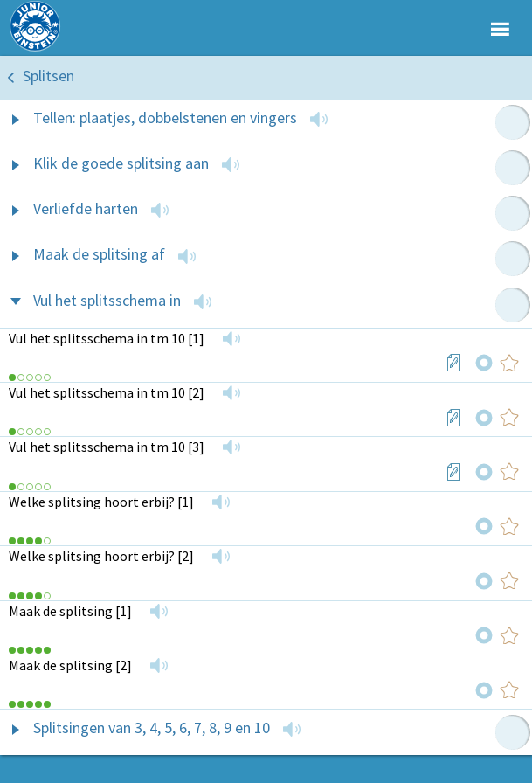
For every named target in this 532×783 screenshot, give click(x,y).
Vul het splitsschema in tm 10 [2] (107, 392)
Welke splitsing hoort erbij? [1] (101, 502)
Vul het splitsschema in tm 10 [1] (107, 338)
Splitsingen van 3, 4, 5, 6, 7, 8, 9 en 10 (152, 728)
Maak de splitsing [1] (70, 611)
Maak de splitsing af (99, 254)
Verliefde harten (86, 208)
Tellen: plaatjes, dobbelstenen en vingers (165, 118)
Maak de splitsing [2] (70, 665)
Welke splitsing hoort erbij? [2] (101, 556)
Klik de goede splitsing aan (121, 163)
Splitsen (48, 76)
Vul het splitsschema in (107, 300)
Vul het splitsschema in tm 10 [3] (107, 447)
